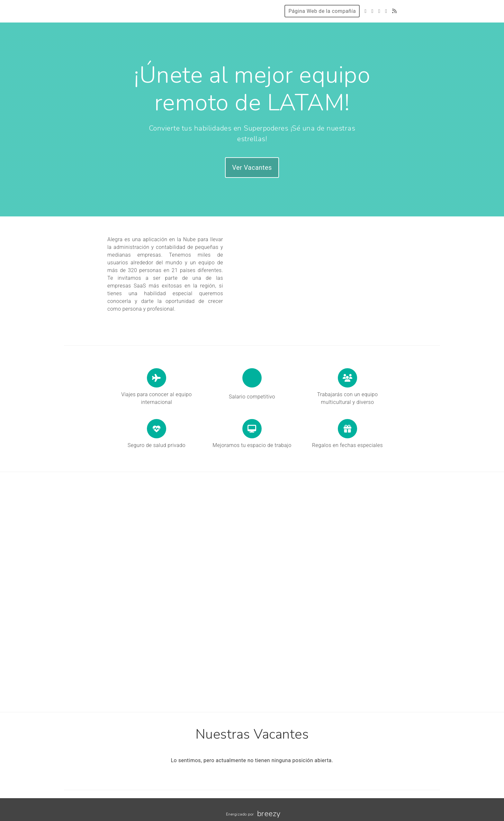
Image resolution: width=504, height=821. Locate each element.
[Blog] (395, 11)
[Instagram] (379, 11)
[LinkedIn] (386, 11)
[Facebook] (372, 11)
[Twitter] (365, 11)
